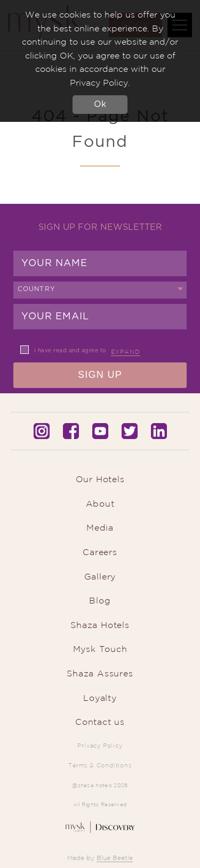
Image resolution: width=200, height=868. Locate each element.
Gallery (100, 576)
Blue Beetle (115, 858)
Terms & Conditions (100, 765)
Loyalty (100, 698)
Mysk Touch (100, 649)
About (100, 503)
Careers (100, 552)
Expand (126, 352)
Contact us (100, 722)
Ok (100, 104)
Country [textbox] (37, 289)
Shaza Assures (100, 673)
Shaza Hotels (100, 625)
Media (100, 527)
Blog (100, 600)
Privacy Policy (100, 746)
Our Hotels (100, 479)
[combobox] (100, 290)
